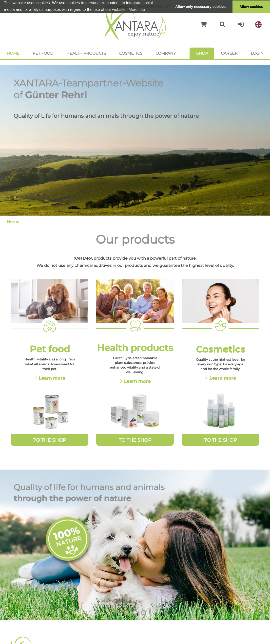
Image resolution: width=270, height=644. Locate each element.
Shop (202, 53)
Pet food (43, 53)
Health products (86, 53)
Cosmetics (131, 53)
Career (229, 53)
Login (257, 53)
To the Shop (50, 440)
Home (13, 53)
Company (166, 53)
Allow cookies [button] (251, 7)
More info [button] (137, 9)
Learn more (52, 378)
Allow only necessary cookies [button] (200, 7)
